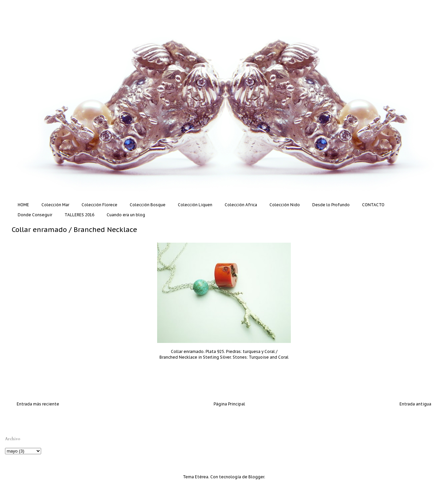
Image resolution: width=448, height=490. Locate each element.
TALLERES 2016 (79, 215)
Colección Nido (285, 205)
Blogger (256, 477)
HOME (23, 205)
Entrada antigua (415, 404)
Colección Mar (55, 205)
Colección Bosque (148, 205)
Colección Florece (99, 205)
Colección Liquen (195, 205)
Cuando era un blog (126, 215)
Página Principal (229, 404)
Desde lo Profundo (331, 205)
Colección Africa (241, 205)
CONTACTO (373, 205)
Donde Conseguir (35, 215)
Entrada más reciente (38, 404)
